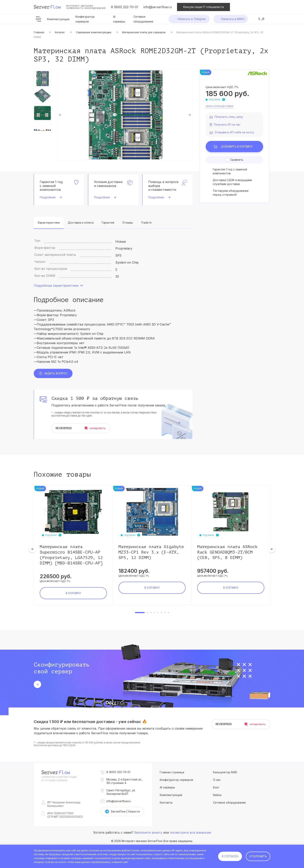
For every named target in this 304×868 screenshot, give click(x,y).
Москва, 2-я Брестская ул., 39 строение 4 (124, 781)
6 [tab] (161, 613)
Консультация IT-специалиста (203, 7)
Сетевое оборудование (229, 802)
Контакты (166, 802)
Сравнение (253, 7)
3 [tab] (151, 613)
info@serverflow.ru (158, 7)
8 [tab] (168, 613)
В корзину (237, 147)
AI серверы (167, 787)
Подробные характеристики (56, 286)
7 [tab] (165, 613)
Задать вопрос (56, 373)
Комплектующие (58, 19)
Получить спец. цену (229, 117)
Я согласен (230, 856)
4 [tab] (155, 613)
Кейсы (217, 795)
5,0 (261, 19)
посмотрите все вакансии (190, 832)
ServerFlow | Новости (125, 811)
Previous (60, 115)
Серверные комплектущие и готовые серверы (59, 779)
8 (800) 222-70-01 (125, 7)
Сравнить (237, 160)
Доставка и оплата (81, 223)
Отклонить (258, 856)
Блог (216, 787)
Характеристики (49, 223)
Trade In (146, 223)
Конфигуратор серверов (176, 780)
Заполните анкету (148, 832)
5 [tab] (158, 613)
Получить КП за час (227, 125)
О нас (217, 780)
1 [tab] (140, 613)
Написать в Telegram (192, 19)
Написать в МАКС (233, 19)
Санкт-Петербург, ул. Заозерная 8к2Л (121, 792)
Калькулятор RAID (225, 772)
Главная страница (172, 772)
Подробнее (48, 197)
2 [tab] (148, 613)
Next (190, 115)
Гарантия (108, 223)
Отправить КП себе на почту (234, 132)
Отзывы (128, 223)
